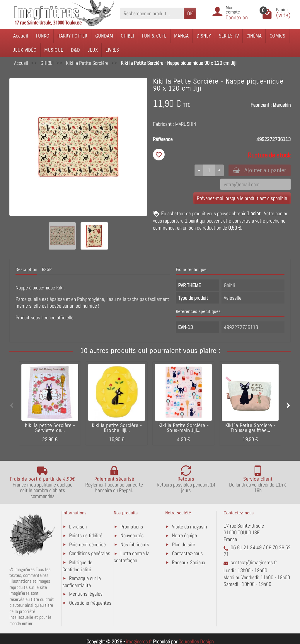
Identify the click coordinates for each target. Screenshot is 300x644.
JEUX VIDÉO (25, 50)
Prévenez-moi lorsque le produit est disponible (242, 198)
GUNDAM (104, 36)
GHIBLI (127, 36)
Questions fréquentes (90, 603)
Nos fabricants (135, 544)
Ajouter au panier (259, 170)
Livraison (78, 527)
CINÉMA (254, 36)
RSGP (47, 270)
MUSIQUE (54, 50)
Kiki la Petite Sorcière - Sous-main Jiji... (184, 428)
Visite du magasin (189, 527)
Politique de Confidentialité (77, 566)
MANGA (181, 36)
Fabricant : (261, 105)
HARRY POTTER (72, 36)
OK (190, 13)
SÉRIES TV (229, 36)
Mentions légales (86, 594)
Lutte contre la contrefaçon (132, 557)
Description (26, 270)
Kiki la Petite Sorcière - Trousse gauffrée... (250, 428)
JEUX (93, 50)
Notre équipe (184, 535)
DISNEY (204, 36)
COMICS (277, 36)
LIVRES (112, 50)
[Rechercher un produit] (152, 13)
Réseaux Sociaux (189, 562)
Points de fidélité (86, 535)
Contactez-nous (187, 553)
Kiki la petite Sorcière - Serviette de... (50, 428)
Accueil (21, 36)
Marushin (282, 105)
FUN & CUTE (154, 36)
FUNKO (43, 36)
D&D (75, 50)
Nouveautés (132, 535)
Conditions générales (90, 553)
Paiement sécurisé (87, 544)
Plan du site (184, 544)
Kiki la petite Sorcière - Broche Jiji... (117, 428)
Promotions (132, 527)
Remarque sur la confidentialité (82, 582)
